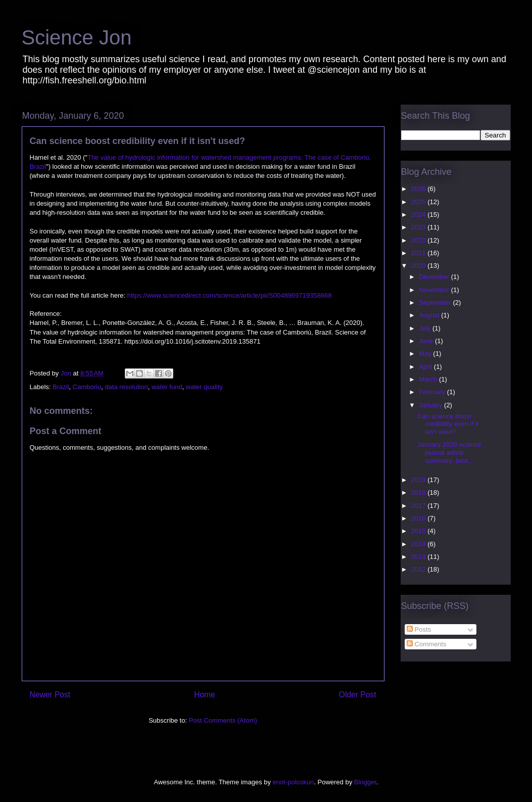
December (435, 277)
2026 (420, 189)
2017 (420, 506)
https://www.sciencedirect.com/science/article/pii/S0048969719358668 (230, 295)
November (435, 290)
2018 (420, 492)
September (436, 302)
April (426, 367)
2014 (420, 544)
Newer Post (50, 695)
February (433, 392)
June (427, 341)
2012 (420, 569)
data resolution (126, 387)
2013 (420, 557)
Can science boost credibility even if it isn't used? (448, 424)
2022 (420, 240)
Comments (426, 644)
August (430, 315)
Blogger (365, 782)
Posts (419, 629)
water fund (167, 387)
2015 (420, 531)
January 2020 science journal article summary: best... (449, 452)
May (426, 353)
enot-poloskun (294, 782)
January (431, 405)
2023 (420, 227)
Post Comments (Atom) (223, 720)
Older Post (358, 695)
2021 (420, 253)
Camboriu (87, 387)
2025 (420, 202)
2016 (420, 518)
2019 (420, 480)
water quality (204, 387)
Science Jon (77, 37)
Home (205, 695)
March (429, 379)
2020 (420, 266)
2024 (420, 215)
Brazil (61, 387)
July (426, 328)
